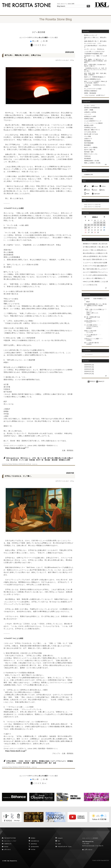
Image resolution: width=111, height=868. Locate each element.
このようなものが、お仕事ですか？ (95, 95)
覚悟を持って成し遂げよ (98, 247)
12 (86, 227)
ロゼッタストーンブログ (10, 841)
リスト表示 (54, 37)
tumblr (59, 844)
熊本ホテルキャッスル (91, 154)
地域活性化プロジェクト (98, 272)
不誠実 (33, 763)
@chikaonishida (35, 847)
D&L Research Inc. (88, 842)
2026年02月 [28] (89, 369)
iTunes (70, 847)
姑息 (55, 763)
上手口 (34, 458)
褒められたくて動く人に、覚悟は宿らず (95, 38)
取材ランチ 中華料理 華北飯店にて (95, 77)
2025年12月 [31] (89, 374)
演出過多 (48, 460)
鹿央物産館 (88, 141)
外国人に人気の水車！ (91, 331)
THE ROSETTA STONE (10, 838)
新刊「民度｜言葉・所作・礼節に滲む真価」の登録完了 (95, 74)
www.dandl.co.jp (35, 841)
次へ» (44, 45)
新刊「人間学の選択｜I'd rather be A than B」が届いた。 (95, 65)
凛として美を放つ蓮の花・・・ (93, 343)
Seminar (6, 847)
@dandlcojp (34, 844)
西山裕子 (89, 319)
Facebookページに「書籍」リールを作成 (96, 57)
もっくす (89, 311)
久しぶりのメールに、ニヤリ (93, 43)
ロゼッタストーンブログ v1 (92, 205)
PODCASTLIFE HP (62, 847)
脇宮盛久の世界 (89, 125)
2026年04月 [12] (89, 365)
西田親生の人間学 (65, 460)
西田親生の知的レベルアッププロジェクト (52, 761)
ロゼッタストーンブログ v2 (92, 207)
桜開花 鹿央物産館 (90, 93)
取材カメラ (101, 278)
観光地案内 (88, 145)
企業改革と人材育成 (90, 112)
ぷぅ (88, 307)
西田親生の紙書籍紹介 (91, 91)
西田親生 (89, 328)
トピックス (88, 114)
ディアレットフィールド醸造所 (93, 123)
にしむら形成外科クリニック (93, 121)
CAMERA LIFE (89, 175)
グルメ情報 (88, 136)
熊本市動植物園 (89, 143)
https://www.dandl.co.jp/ (15, 448)
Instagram (60, 838)
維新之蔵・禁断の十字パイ (92, 130)
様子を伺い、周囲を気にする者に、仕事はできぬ (23, 55)
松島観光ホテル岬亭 (90, 117)
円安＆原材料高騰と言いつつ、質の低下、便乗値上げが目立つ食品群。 (95, 305)
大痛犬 (88, 315)
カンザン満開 (93, 278)
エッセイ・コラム (69, 60)
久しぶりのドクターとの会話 (93, 89)
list (106, 165)
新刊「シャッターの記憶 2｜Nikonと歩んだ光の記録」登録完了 (96, 82)
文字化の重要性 (11, 761)
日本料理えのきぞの (90, 128)
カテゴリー (59, 60)
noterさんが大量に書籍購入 (92, 282)
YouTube (33, 849)
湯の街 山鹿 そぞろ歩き (91, 134)
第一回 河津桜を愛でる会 (92, 317)
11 (104, 225)
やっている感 (23, 460)
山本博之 (89, 336)
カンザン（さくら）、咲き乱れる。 (95, 49)
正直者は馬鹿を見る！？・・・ (93, 321)
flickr (59, 841)
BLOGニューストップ (91, 35)
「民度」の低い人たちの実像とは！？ (95, 309)
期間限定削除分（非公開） (92, 161)
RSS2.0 (91, 381)
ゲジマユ (89, 323)
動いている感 (42, 458)
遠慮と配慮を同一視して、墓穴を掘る (95, 41)
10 (101, 225)
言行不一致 (40, 460)
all (106, 288)
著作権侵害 (88, 158)
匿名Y (88, 302)
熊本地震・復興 (89, 152)
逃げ (50, 763)
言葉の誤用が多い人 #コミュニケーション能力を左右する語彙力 (95, 263)
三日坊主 (19, 763)
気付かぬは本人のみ (13, 458)
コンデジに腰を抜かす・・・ (93, 335)
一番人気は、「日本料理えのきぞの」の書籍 (95, 86)
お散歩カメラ (88, 139)
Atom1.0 (100, 381)
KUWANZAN (100, 275)
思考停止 (35, 761)
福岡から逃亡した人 (92, 313)
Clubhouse (87, 156)
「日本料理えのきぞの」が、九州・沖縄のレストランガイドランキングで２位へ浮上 (95, 70)
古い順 (44, 41)
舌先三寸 (28, 761)
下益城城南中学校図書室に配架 (93, 54)
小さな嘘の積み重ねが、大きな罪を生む (95, 46)
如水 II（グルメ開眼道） (91, 147)
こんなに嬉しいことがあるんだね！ (95, 51)
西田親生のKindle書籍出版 (92, 108)
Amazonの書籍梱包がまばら (93, 79)
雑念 (96, 269)
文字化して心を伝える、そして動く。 (19, 476)
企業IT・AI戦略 (89, 110)
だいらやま (90, 332)
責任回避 (55, 460)
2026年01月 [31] (89, 371)
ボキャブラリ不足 (90, 266)
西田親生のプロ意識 (89, 244)
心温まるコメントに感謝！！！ (93, 339)
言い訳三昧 (14, 460)
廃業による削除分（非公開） (93, 163)
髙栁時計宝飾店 (89, 119)
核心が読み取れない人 (90, 253)
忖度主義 (32, 460)
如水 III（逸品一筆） (90, 150)
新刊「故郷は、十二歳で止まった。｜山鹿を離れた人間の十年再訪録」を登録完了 (95, 61)
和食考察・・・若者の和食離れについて (95, 299)
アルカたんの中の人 (92, 326)
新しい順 (35, 41)
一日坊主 (21, 761)
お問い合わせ (7, 849)
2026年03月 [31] (89, 367)
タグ (34, 32)
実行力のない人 (26, 458)
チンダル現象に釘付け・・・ (93, 325)
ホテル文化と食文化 (90, 132)
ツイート (35, 464)
